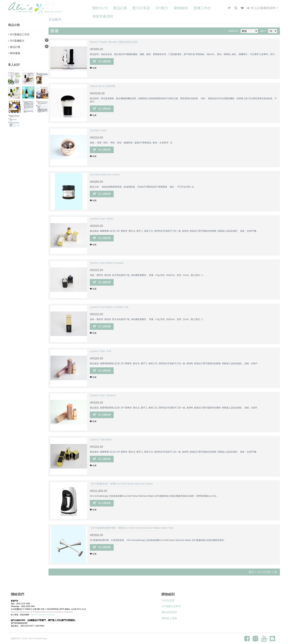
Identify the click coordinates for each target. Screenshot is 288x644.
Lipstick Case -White (102, 219)
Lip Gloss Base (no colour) (105, 174)
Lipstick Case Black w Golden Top (109, 307)
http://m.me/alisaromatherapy (43, 615)
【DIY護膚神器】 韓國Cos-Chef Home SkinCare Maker (121, 484)
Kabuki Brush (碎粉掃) (102, 86)
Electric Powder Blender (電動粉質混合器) (114, 42)
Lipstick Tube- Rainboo (103, 395)
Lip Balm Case (98, 130)
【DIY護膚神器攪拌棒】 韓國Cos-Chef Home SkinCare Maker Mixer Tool (131, 528)
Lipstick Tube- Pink (101, 351)
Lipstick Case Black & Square (107, 263)
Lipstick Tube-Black (101, 440)
